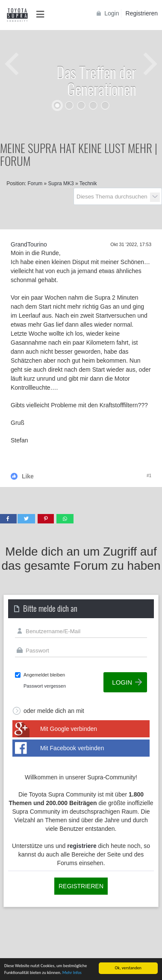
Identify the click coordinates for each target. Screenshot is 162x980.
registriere (82, 846)
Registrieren (142, 13)
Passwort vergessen (45, 686)
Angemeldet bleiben (44, 675)
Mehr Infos (72, 973)
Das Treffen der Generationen (96, 80)
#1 (149, 476)
